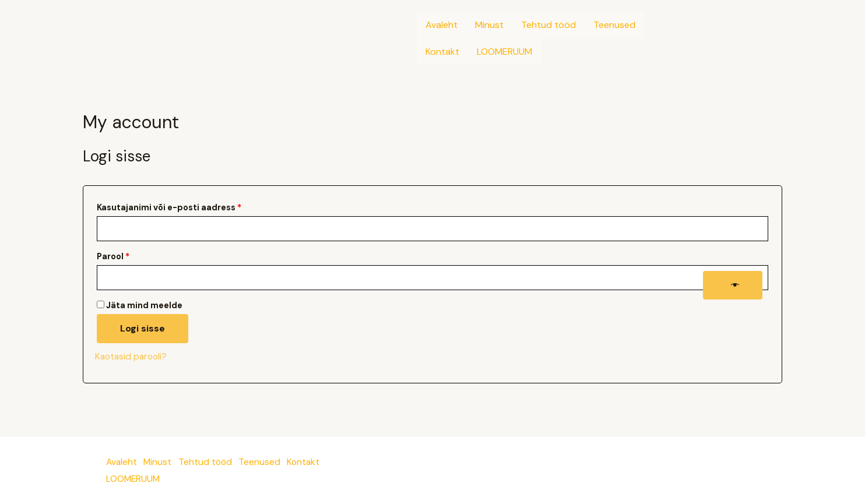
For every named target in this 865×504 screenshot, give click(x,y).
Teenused (614, 25)
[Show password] (733, 285)
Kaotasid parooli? (133, 357)
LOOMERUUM (504, 52)
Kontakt (442, 52)
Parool (129, 255)
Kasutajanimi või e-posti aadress (185, 206)
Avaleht (442, 25)
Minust (489, 25)
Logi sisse (143, 329)
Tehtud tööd (548, 25)
